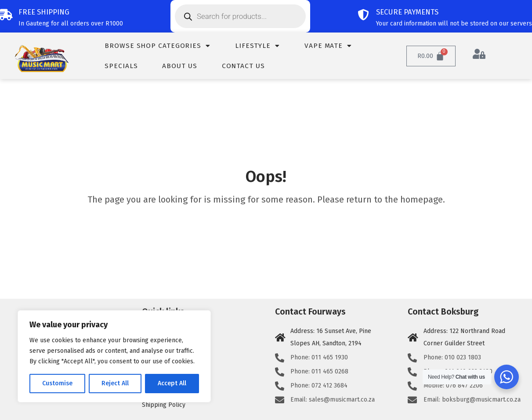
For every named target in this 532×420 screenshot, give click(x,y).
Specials (121, 66)
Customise (57, 383)
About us (179, 66)
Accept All (172, 383)
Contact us (243, 66)
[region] (114, 356)
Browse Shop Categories (157, 46)
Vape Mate (328, 46)
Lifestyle (257, 46)
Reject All (115, 383)
